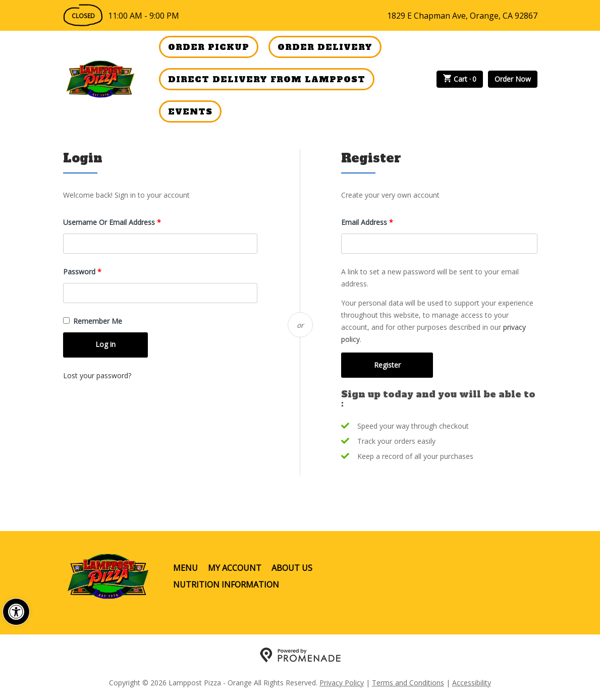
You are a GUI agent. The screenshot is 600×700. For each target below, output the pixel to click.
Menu (185, 568)
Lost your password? (97, 375)
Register (387, 365)
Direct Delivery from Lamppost (267, 79)
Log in (105, 344)
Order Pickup (209, 47)
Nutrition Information (226, 585)
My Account (235, 568)
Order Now (513, 79)
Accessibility (472, 683)
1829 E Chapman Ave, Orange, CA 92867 (462, 16)
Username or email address (126, 222)
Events (190, 111)
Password (96, 271)
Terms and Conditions (408, 683)
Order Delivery (325, 47)
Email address (381, 222)
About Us (292, 568)
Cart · (460, 79)
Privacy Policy (342, 683)
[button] (16, 612)
